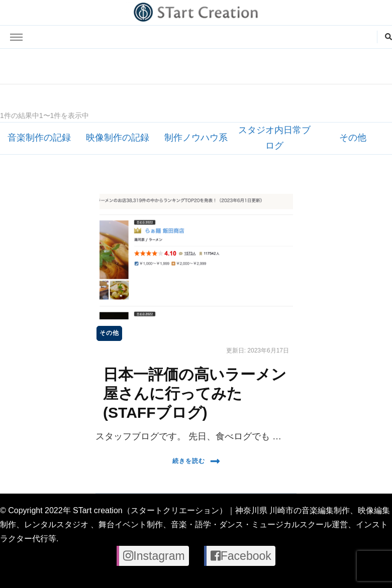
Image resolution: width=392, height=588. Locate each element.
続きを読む (196, 461)
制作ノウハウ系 (196, 138)
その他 (353, 138)
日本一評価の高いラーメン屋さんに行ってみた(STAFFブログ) (195, 393)
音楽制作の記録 (39, 138)
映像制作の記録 (118, 138)
